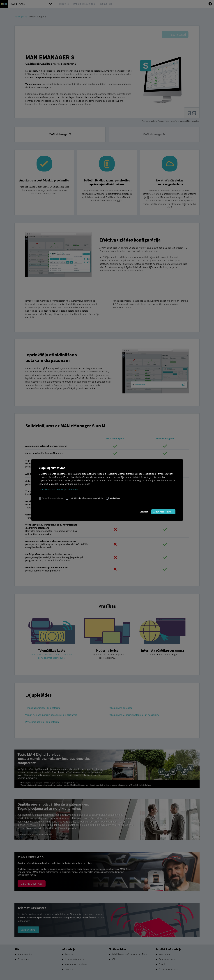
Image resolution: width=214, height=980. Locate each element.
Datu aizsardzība (47, 489)
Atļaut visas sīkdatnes (163, 512)
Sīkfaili (60, 489)
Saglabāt (144, 512)
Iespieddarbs (72, 489)
